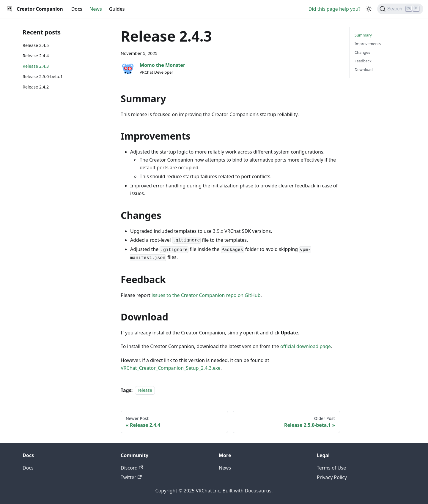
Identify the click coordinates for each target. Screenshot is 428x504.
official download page (306, 346)
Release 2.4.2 (36, 87)
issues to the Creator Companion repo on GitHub (206, 295)
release (145, 390)
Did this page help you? (335, 9)
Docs (77, 9)
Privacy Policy (332, 477)
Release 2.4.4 (36, 56)
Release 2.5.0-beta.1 (43, 76)
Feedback (363, 61)
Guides (117, 9)
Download (364, 69)
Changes (362, 52)
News (96, 9)
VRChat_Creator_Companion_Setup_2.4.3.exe (171, 368)
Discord (132, 468)
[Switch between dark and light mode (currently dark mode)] (369, 9)
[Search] (400, 9)
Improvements (368, 44)
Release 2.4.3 (36, 66)
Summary (363, 35)
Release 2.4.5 (36, 45)
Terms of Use (331, 468)
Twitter (131, 477)
